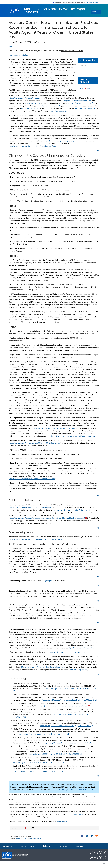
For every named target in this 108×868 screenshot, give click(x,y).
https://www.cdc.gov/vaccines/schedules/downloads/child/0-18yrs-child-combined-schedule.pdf (48, 518)
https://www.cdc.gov (32, 103)
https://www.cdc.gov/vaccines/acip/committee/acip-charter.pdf (65, 706)
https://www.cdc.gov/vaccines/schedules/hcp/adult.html (30, 508)
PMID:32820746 (21, 717)
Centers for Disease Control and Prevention (29, 838)
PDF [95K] (30, 828)
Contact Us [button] (8, 846)
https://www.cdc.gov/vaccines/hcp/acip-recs (61, 141)
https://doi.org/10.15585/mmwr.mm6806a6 (58, 726)
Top (98, 150)
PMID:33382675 (89, 700)
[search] (96, 12)
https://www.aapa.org (60, 111)
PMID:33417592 (57, 763)
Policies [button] (46, 846)
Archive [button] (81, 846)
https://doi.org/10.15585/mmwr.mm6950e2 (64, 689)
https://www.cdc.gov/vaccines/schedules (25, 98)
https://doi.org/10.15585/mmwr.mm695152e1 (60, 700)
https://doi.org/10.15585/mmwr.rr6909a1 (30, 763)
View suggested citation (18, 55)
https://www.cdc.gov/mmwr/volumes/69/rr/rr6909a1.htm (53, 428)
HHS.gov (96, 864)
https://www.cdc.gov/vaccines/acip (77, 101)
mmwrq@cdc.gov (62, 821)
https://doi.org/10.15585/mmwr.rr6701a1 (36, 734)
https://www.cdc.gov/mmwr (76, 814)
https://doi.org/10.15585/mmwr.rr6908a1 (70, 715)
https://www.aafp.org (51, 106)
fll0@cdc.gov (47, 581)
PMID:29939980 (62, 734)
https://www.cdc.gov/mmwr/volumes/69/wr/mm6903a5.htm (32, 479)
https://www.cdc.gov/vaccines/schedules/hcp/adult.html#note (32, 146)
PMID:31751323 (74, 754)
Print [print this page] (10, 46)
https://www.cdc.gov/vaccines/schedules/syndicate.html (43, 667)
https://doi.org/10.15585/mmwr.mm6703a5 (31, 771)
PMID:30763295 (86, 726)
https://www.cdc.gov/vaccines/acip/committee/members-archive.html (35, 539)
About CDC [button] (28, 846)
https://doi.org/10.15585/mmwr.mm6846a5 (46, 754)
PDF (85, 88)
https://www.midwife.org (86, 109)
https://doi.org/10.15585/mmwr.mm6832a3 (60, 743)
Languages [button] (64, 846)
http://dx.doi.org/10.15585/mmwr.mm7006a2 (74, 790)
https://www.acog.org (30, 109)
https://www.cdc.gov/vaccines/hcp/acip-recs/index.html (74, 510)
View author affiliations (72, 51)
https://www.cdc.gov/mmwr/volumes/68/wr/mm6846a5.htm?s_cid (35, 443)
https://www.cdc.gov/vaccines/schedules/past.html (65, 652)
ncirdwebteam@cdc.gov (78, 670)
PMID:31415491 (88, 743)
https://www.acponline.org (81, 103)
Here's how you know (93, 3)
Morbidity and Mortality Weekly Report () (55, 10)
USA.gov (104, 864)
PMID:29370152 (58, 771)
